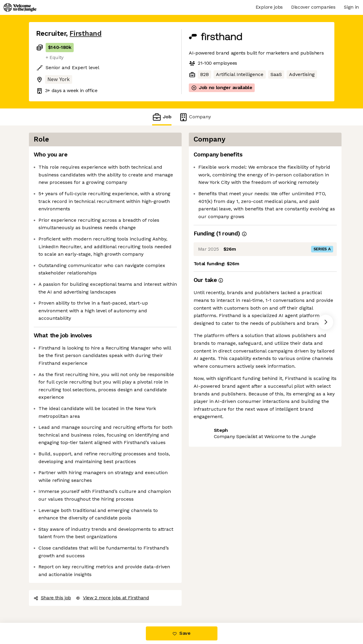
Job (162, 117)
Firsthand (85, 34)
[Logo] (20, 7)
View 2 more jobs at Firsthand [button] (112, 598)
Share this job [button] (52, 598)
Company (195, 117)
